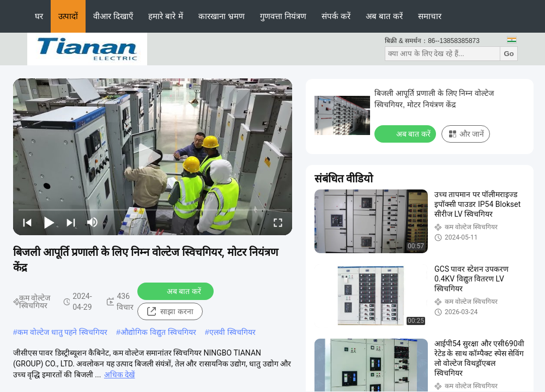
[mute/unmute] (93, 222)
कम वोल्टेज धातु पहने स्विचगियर (63, 332)
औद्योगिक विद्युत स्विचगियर (158, 332)
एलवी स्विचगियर (232, 332)
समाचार (430, 16)
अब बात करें (384, 16)
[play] (153, 157)
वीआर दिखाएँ (113, 16)
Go (509, 54)
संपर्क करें (336, 16)
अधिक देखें (119, 375)
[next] (71, 222)
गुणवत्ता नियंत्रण (283, 16)
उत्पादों (68, 16)
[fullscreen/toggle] (278, 222)
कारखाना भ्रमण (222, 16)
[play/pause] (49, 222)
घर (39, 16)
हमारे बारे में (165, 16)
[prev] (27, 222)
